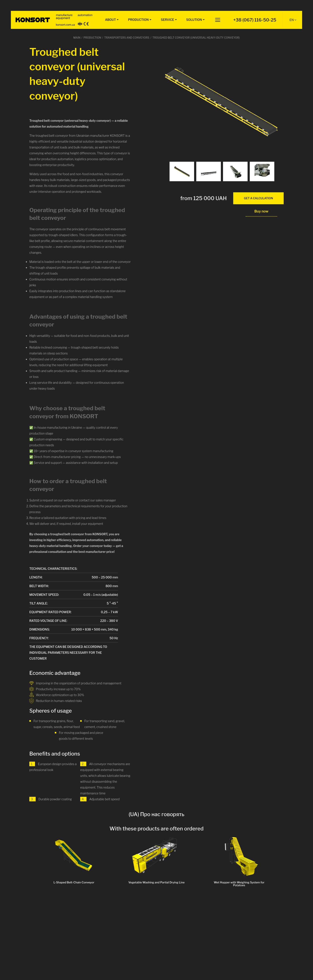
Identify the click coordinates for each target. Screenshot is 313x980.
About (110, 20)
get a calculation (258, 198)
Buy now (261, 211)
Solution (194, 20)
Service (167, 20)
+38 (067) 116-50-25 (255, 20)
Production (138, 20)
